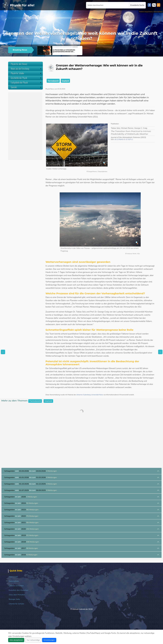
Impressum (13, 577)
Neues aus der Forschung (26, 69)
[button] (149, 50)
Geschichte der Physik (26, 78)
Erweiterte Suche (137, 5)
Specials (26, 87)
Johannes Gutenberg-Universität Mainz (90, 395)
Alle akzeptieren (16, 640)
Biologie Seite (14, 599)
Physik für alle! (22, 5)
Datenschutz (14, 581)
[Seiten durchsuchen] (108, 5)
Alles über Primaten (17, 595)
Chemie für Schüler (16, 604)
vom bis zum (31, 471)
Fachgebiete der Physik (26, 82)
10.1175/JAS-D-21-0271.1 (124, 139)
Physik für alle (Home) (19, 64)
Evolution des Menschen (19, 590)
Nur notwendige (33, 640)
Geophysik (65, 81)
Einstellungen (49, 640)
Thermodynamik (53, 81)
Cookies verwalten (16, 586)
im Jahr (21, 497)
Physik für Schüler (26, 73)
